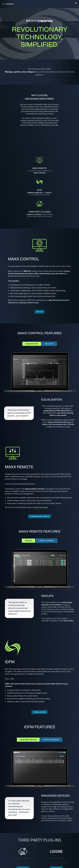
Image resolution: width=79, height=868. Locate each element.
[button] (76, 3)
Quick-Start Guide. (41, 507)
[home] (8, 3)
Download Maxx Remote (40, 516)
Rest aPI (39, 312)
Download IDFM (39, 712)
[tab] (32, 344)
